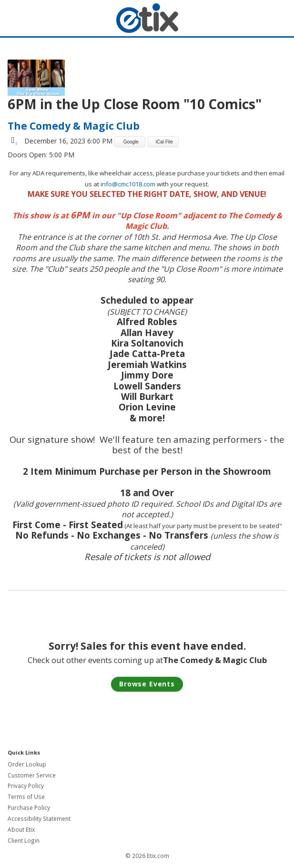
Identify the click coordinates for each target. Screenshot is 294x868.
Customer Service (32, 775)
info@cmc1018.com (128, 184)
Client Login (24, 841)
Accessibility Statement (39, 819)
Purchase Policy (29, 808)
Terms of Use (26, 797)
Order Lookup (27, 764)
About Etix (21, 830)
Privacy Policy (26, 786)
